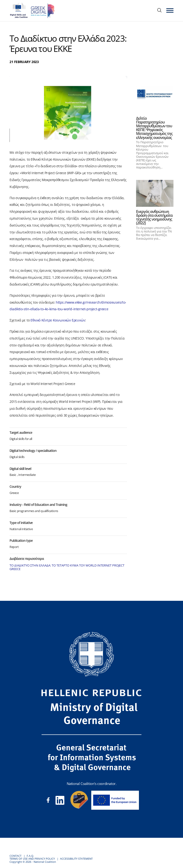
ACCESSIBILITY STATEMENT (76, 859)
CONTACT (15, 856)
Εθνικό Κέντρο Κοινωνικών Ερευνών (58, 320)
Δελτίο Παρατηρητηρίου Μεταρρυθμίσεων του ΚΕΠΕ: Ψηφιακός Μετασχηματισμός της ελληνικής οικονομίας (154, 128)
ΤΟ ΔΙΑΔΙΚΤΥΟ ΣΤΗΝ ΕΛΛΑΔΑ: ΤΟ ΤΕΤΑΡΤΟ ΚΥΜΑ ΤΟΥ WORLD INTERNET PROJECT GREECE (67, 567)
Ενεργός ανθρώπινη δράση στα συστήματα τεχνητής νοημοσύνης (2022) (154, 217)
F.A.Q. (30, 856)
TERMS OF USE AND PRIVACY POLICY (32, 859)
